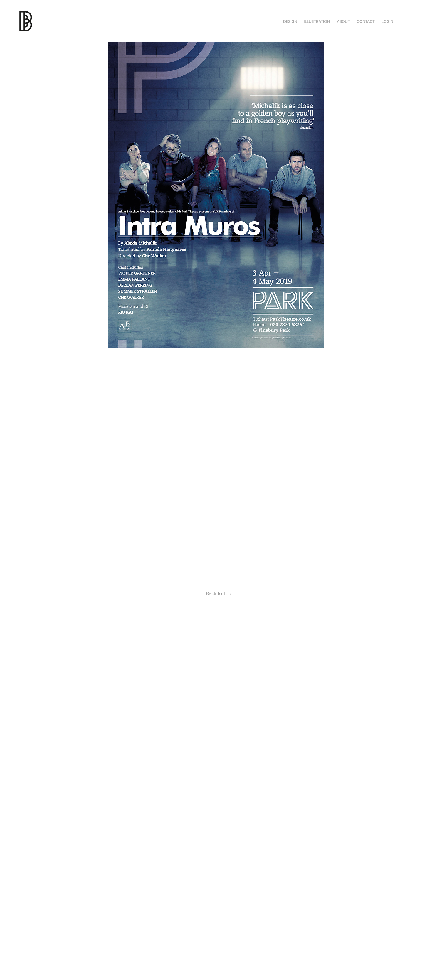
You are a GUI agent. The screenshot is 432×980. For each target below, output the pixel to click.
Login (387, 21)
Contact (366, 21)
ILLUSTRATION (317, 21)
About (343, 21)
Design (290, 21)
